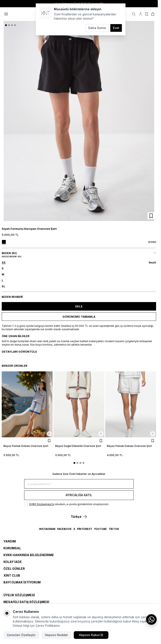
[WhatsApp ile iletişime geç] (151, 619)
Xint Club (12, 575)
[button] (6, 25)
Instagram (47, 529)
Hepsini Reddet (56, 635)
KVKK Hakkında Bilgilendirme (29, 555)
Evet (116, 28)
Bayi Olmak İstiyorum (22, 582)
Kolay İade (13, 562)
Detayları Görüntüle (19, 352)
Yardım (10, 541)
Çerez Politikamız (48, 626)
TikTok (114, 529)
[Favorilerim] (147, 14)
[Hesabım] (141, 14)
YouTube (100, 529)
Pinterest (85, 529)
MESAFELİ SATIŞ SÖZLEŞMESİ (26, 602)
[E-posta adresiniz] (79, 484)
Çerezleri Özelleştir (21, 635)
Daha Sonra (97, 28)
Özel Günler (14, 569)
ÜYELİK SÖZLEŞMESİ (19, 595)
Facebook (64, 529)
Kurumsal (12, 548)
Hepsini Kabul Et (91, 635)
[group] (79, 121)
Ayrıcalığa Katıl (79, 495)
